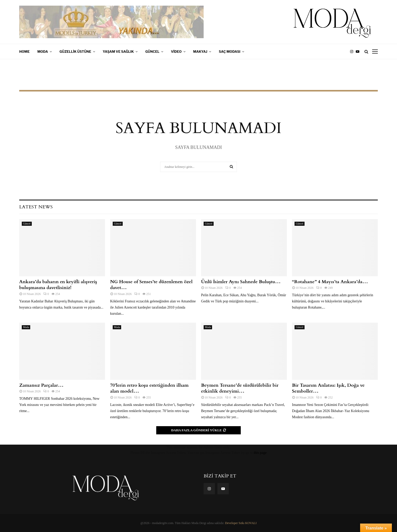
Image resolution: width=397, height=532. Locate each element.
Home (24, 52)
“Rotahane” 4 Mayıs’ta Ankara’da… (330, 282)
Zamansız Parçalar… (41, 385)
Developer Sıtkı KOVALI (241, 523)
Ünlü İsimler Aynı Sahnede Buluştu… (241, 282)
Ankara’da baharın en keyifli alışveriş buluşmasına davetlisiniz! (58, 285)
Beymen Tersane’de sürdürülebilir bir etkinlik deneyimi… (240, 388)
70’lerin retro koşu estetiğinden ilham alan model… (149, 388)
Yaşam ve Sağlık (118, 52)
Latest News (36, 207)
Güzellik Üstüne (75, 52)
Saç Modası (229, 52)
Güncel (152, 52)
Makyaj (200, 52)
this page (260, 453)
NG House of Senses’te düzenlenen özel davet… (151, 285)
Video (176, 52)
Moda (43, 52)
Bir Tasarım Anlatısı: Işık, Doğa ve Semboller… (328, 388)
